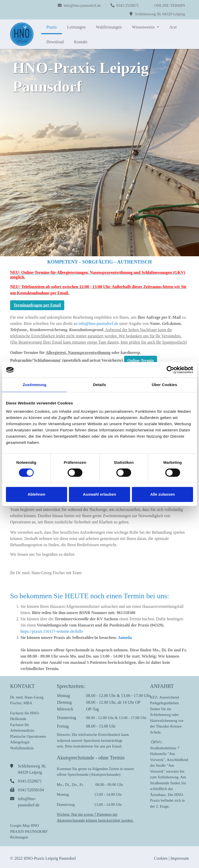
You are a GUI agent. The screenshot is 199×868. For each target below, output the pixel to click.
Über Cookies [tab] (165, 385)
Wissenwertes (144, 27)
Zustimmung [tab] (35, 385)
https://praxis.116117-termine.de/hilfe (52, 631)
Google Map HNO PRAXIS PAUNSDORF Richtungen (29, 831)
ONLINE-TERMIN (170, 5)
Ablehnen (37, 494)
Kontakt (81, 42)
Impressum (180, 858)
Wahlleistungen (109, 27)
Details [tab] (99, 385)
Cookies (160, 858)
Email (117, 746)
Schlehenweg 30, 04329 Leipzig (160, 14)
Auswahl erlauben (99, 494)
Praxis (52, 27)
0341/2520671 (128, 5)
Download (55, 42)
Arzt (173, 27)
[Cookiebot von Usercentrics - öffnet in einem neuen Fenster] (170, 370)
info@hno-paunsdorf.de (82, 5)
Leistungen (76, 27)
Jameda (125, 638)
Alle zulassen (163, 494)
